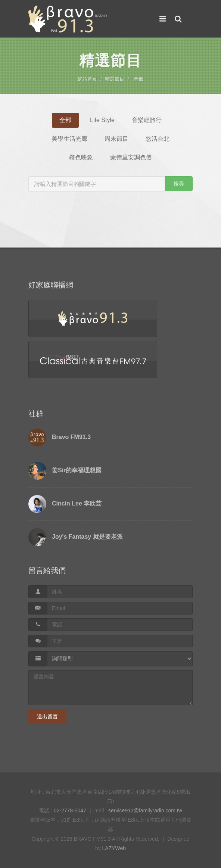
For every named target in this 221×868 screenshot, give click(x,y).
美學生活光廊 (69, 139)
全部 (138, 79)
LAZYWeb (114, 848)
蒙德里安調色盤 (131, 157)
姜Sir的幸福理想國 (77, 470)
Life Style (102, 120)
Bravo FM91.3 (71, 437)
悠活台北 (158, 139)
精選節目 (115, 79)
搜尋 (179, 184)
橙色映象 (81, 157)
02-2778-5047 (70, 811)
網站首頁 (87, 79)
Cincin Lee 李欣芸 (77, 503)
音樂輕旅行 (147, 120)
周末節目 (116, 139)
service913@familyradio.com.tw (145, 811)
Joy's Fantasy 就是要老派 (87, 537)
